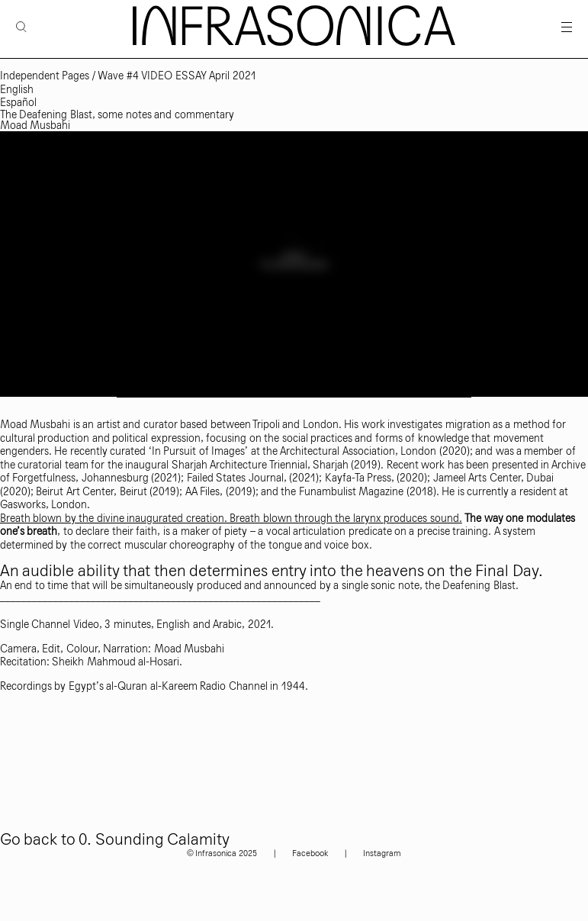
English (17, 90)
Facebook (310, 853)
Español (18, 103)
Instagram (382, 853)
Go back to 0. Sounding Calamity (115, 840)
